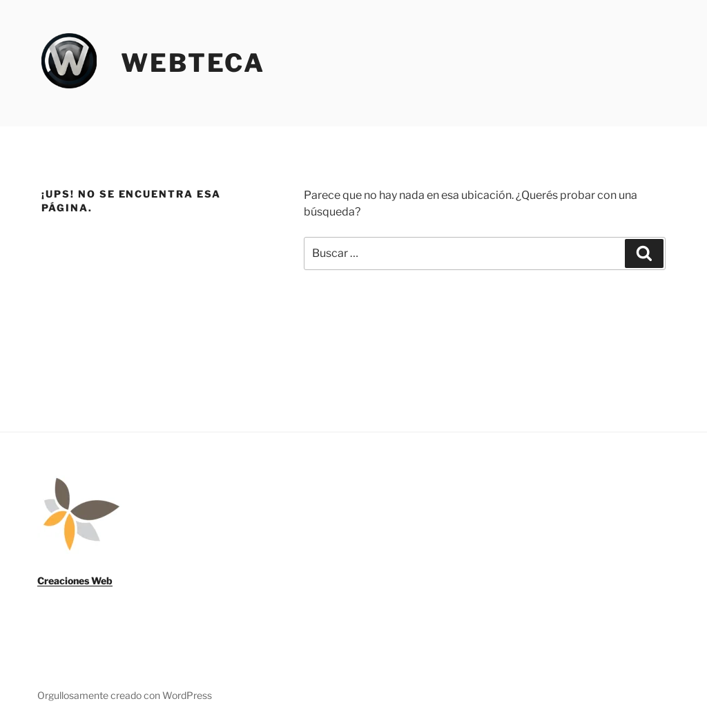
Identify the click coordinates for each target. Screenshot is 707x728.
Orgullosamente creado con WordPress (125, 695)
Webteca (193, 63)
